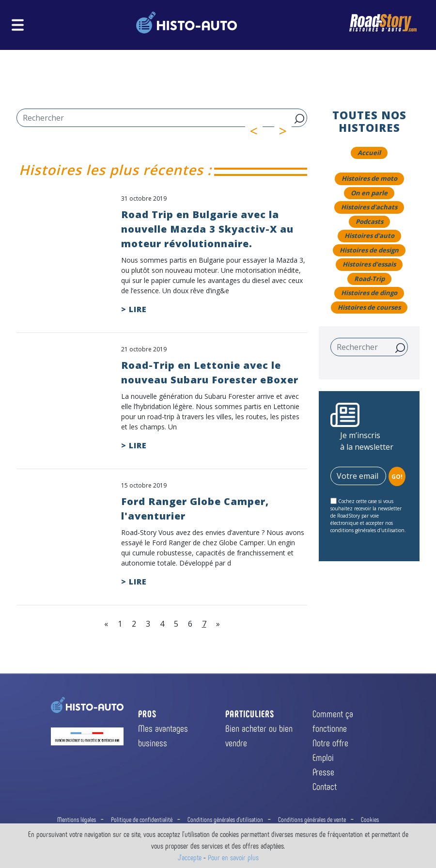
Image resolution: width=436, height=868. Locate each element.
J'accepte (190, 857)
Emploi (323, 757)
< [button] (257, 131)
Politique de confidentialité (142, 819)
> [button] (286, 131)
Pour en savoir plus (233, 857)
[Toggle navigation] (18, 25)
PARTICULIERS (250, 713)
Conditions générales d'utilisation (225, 819)
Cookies (370, 819)
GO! (397, 477)
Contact (325, 786)
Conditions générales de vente (312, 819)
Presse (323, 772)
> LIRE (134, 309)
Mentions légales (77, 819)
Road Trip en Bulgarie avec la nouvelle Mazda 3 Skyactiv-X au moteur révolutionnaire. (207, 229)
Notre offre (330, 742)
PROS (147, 713)
